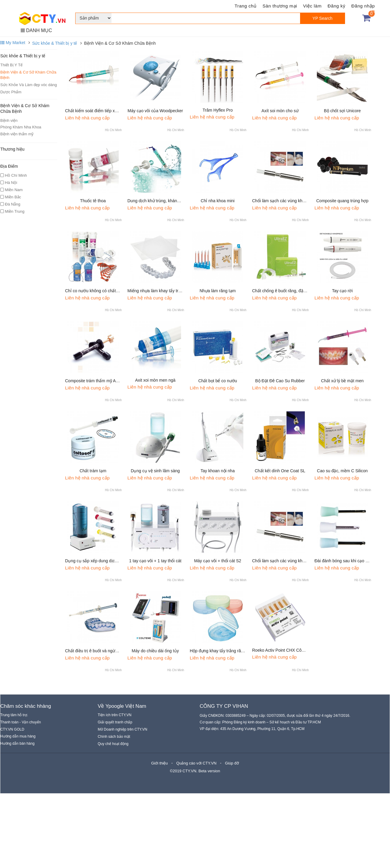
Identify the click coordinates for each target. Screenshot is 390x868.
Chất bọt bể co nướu (217, 381)
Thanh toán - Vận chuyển (21, 722)
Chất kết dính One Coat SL (280, 471)
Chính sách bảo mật (114, 737)
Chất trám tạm (93, 471)
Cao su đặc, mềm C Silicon (342, 471)
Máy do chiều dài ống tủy (155, 651)
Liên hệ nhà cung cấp (87, 118)
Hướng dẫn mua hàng (18, 736)
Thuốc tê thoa (93, 201)
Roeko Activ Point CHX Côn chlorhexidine (291, 650)
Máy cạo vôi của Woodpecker (155, 111)
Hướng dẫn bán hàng (17, 743)
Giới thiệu (159, 763)
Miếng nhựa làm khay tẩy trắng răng (161, 291)
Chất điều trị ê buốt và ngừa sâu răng (100, 651)
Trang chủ (246, 6)
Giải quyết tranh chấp (115, 722)
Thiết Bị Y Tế (11, 65)
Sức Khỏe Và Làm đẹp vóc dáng (29, 85)
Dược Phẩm (11, 92)
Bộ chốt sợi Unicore (342, 111)
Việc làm (312, 6)
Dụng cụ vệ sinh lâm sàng (155, 471)
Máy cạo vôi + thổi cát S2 (217, 561)
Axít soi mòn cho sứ (280, 111)
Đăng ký (336, 6)
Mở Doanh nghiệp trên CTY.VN (122, 729)
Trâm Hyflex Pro (218, 110)
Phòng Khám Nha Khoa (21, 127)
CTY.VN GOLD (12, 729)
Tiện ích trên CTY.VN (115, 715)
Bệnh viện (9, 120)
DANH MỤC (36, 30)
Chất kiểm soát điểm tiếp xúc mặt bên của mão (109, 111)
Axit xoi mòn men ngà (155, 380)
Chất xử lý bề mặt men (342, 381)
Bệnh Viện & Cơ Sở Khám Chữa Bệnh (28, 75)
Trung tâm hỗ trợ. (14, 715)
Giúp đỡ (232, 763)
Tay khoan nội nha (218, 471)
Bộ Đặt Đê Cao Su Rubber (280, 381)
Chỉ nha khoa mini (218, 201)
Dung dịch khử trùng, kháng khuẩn (160, 201)
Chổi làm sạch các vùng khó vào (282, 201)
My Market (13, 43)
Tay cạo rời (342, 291)
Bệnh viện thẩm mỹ (17, 134)
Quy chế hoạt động (113, 744)
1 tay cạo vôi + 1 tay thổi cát (155, 561)
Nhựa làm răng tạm (218, 291)
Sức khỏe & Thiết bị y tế (55, 43)
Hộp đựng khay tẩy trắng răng (218, 651)
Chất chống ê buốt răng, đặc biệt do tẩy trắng (294, 291)
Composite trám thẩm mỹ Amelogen (98, 381)
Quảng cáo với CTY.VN (196, 763)
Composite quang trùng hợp (342, 201)
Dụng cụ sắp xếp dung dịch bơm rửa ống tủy (107, 561)
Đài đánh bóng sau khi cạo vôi (343, 561)
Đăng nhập (363, 6)
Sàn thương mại (280, 6)
